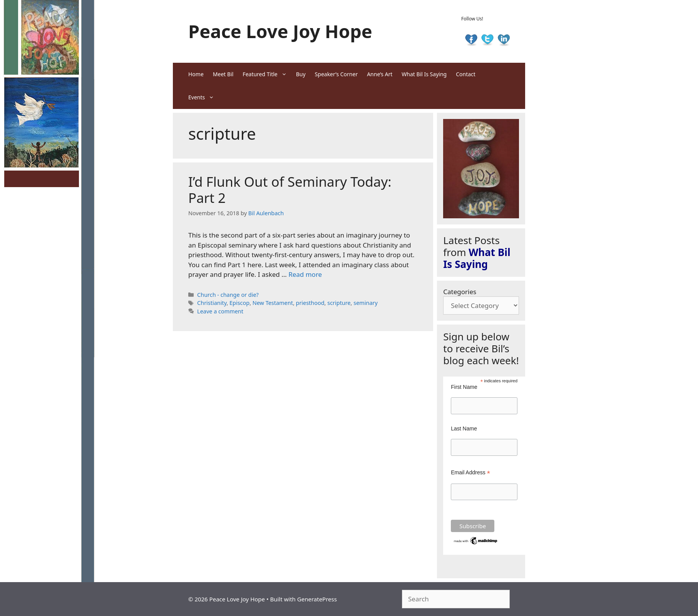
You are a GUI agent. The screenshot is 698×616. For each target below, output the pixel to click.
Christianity (212, 303)
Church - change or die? (228, 295)
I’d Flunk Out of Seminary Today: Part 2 (290, 190)
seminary (366, 303)
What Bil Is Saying (424, 74)
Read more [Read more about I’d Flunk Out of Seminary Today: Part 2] (305, 274)
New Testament (273, 303)
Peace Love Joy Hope (280, 31)
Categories (460, 292)
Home (196, 74)
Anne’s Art (380, 74)
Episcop (239, 303)
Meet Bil (223, 74)
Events (203, 97)
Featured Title (267, 74)
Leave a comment (220, 311)
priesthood (310, 303)
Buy (301, 74)
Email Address (470, 473)
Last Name (464, 429)
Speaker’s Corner (336, 74)
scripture (339, 303)
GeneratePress (317, 599)
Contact (466, 74)
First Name (464, 387)
